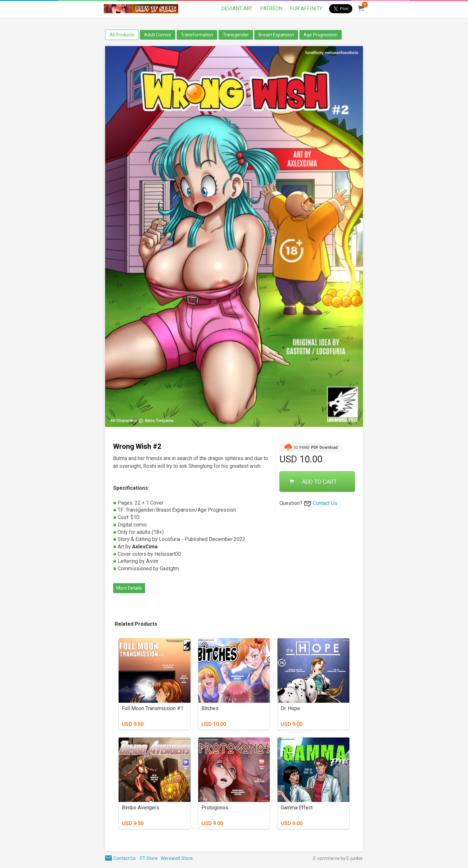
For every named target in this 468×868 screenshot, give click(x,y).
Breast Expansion (276, 35)
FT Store (149, 858)
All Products (122, 35)
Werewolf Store (177, 858)
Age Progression (321, 35)
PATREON (271, 9)
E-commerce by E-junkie (338, 858)
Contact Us (325, 503)
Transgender (236, 35)
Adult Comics (158, 35)
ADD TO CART (313, 482)
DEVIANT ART (237, 9)
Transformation (197, 35)
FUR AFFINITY (306, 9)
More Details (129, 588)
